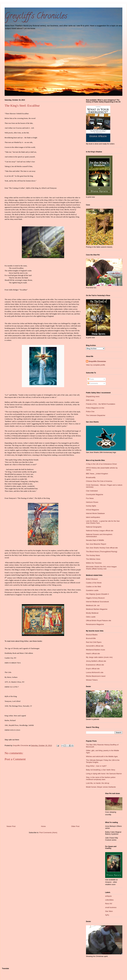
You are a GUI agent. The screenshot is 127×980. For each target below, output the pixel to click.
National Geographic (94, 527)
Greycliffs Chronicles (97, 361)
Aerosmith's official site (95, 646)
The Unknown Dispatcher (96, 415)
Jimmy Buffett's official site (96, 661)
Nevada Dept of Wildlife (95, 540)
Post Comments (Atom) (48, 833)
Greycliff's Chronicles (36, 17)
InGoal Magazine (92, 510)
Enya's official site (93, 669)
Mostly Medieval (92, 613)
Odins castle (91, 617)
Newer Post (11, 826)
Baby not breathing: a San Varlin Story (101, 770)
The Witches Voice (93, 559)
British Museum (92, 579)
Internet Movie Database (95, 513)
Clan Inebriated (92, 491)
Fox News (90, 498)
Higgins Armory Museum (95, 598)
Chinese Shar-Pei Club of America (99, 481)
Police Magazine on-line (95, 408)
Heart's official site (93, 654)
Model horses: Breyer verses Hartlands (101, 787)
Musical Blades (92, 635)
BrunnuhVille (91, 638)
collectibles (109, 900)
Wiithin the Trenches (94, 563)
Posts (91, 379)
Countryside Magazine (95, 494)
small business (111, 907)
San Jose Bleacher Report (96, 544)
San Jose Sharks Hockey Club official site (102, 548)
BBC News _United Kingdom (97, 474)
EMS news (90, 400)
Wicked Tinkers (92, 680)
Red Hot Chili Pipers (94, 642)
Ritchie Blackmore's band (96, 676)
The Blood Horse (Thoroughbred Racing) (102, 552)
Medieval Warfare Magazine (97, 609)
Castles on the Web (93, 587)
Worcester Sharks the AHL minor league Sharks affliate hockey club (101, 568)
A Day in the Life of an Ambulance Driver (101, 464)
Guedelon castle (92, 590)
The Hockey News (93, 555)
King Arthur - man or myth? (96, 766)
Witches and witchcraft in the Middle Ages (102, 756)
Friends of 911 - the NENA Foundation (101, 404)
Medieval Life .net (93, 605)
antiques (108, 896)
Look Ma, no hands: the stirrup (98, 783)
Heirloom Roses (92, 502)
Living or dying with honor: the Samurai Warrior (104, 774)
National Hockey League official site (100, 531)
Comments (93, 383)
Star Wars (109, 911)
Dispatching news (93, 396)
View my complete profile (96, 365)
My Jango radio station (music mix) (99, 657)
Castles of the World (94, 583)
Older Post (75, 826)
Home (43, 826)
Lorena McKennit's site (95, 672)
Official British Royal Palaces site (99, 621)
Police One (90, 412)
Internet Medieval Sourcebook (97, 602)
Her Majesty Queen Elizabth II (97, 594)
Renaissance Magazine (95, 624)
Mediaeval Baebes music (96, 650)
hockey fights (91, 506)
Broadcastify (91, 477)
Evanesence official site (95, 665)
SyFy (107, 915)
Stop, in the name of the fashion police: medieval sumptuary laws (101, 778)
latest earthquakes (93, 517)
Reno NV (109, 904)
